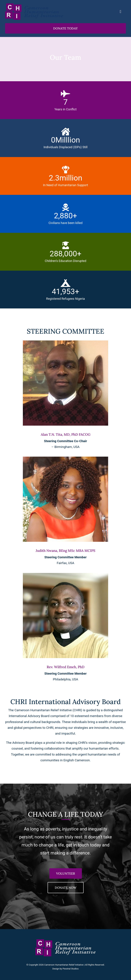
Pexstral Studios (71, 969)
